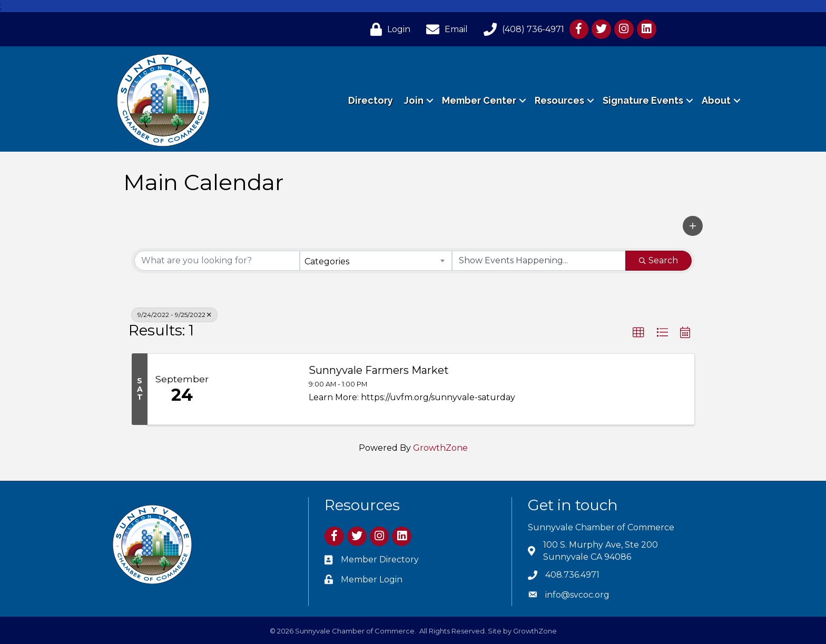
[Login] (388, 29)
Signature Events (643, 100)
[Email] (444, 29)
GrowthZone (440, 448)
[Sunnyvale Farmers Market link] (257, 389)
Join (414, 100)
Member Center (479, 100)
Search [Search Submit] (658, 260)
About (716, 100)
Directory (371, 100)
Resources (559, 100)
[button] (693, 226)
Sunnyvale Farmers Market (379, 370)
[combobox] (376, 261)
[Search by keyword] (217, 261)
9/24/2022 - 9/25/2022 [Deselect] (174, 315)
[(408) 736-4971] (521, 29)
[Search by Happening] (539, 261)
